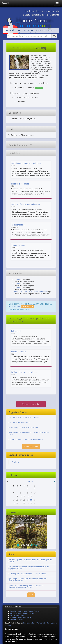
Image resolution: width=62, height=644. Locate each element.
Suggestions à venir (31, 446)
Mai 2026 (31, 481)
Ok (54, 36)
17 (35, 496)
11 (14, 496)
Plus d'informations (20, 145)
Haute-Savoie (35, 23)
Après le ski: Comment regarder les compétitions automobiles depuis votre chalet (26, 587)
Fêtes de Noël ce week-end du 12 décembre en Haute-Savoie (29, 434)
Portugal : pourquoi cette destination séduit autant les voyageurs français (29, 568)
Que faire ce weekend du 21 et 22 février (24, 418)
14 (24, 496)
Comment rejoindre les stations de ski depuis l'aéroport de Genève (30, 561)
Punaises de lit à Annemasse (21, 617)
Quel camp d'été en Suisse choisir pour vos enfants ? (28, 574)
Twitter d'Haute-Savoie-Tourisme (22, 613)
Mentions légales (43, 623)
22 (28, 500)
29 (28, 503)
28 (24, 503)
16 (31, 496)
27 (21, 503)
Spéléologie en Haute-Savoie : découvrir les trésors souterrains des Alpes (28, 580)
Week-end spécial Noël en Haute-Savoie (23, 428)
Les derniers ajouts (17, 615)
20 (21, 500)
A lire (31, 595)
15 (28, 496)
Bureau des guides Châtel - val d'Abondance (30, 292)
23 (31, 500)
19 (17, 500)
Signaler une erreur (28, 307)
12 (17, 496)
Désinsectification (17, 619)
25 (14, 503)
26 (17, 503)
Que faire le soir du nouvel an (19, 423)
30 (31, 503)
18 (14, 500)
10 (35, 493)
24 (35, 500)
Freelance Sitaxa (29, 623)
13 (21, 496)
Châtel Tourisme (14, 306)
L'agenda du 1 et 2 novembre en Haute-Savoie (26, 440)
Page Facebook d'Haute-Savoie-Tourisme (25, 611)
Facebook (15, 462)
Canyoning (18, 280)
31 (35, 503)
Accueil (5, 3)
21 (24, 500)
